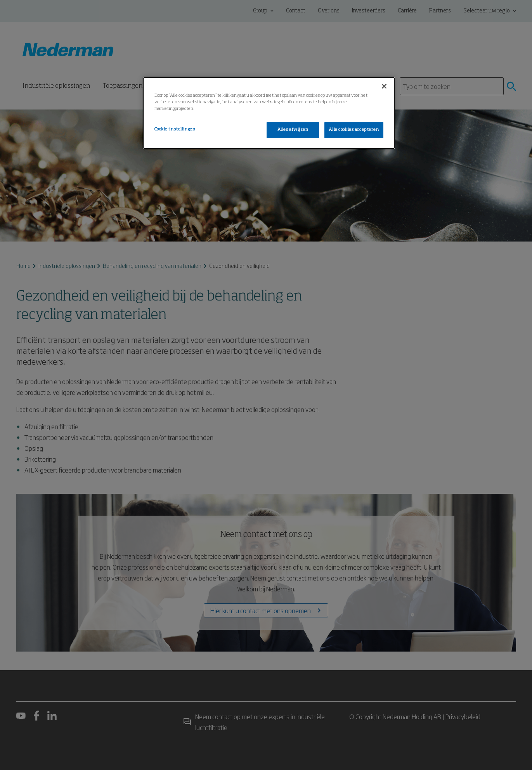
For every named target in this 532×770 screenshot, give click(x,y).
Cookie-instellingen (175, 129)
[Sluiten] (384, 86)
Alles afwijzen (293, 130)
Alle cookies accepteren (354, 130)
